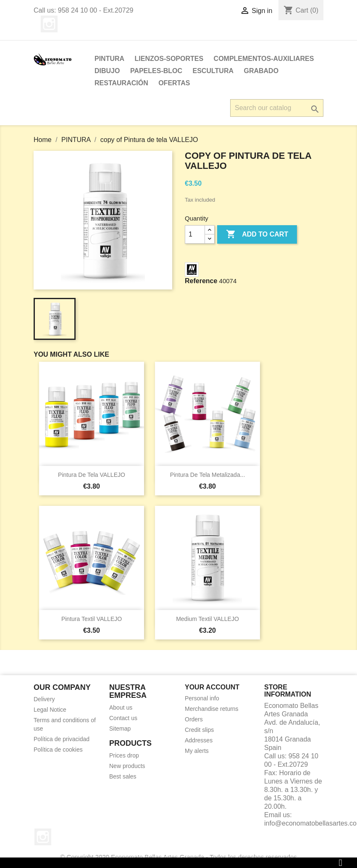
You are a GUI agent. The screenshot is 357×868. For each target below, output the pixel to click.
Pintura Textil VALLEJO (92, 619)
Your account (212, 687)
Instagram (49, 24)
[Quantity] (195, 234)
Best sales (123, 776)
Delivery (44, 699)
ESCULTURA (213, 71)
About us (121, 708)
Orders (194, 719)
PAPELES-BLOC (156, 71)
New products (127, 766)
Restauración (121, 83)
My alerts (197, 751)
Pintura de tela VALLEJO (92, 475)
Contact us (123, 718)
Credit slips (199, 730)
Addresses (199, 740)
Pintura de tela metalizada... (208, 475)
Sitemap (120, 729)
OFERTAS (174, 83)
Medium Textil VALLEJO (207, 619)
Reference (201, 281)
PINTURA (109, 59)
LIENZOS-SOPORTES (169, 59)
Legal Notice (50, 710)
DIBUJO (107, 71)
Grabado (261, 71)
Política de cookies (58, 750)
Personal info (202, 698)
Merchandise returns (212, 709)
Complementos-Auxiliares (264, 59)
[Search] (277, 108)
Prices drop (124, 755)
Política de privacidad (62, 739)
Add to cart (257, 234)
